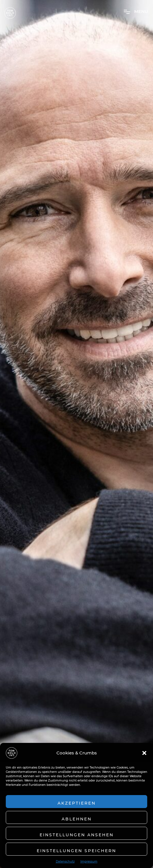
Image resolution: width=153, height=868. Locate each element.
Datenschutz (65, 862)
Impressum (89, 862)
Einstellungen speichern (76, 851)
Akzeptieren (77, 803)
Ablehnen (77, 819)
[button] (144, 753)
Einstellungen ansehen (77, 835)
